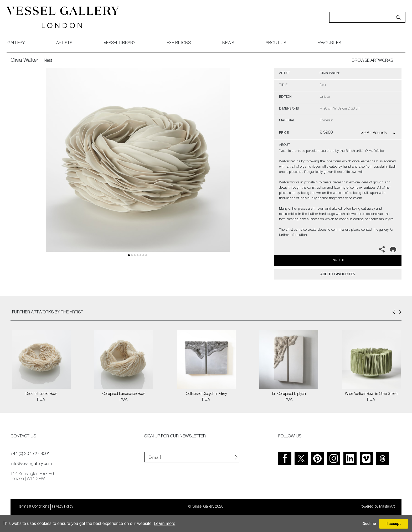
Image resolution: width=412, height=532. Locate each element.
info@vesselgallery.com (31, 464)
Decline (369, 524)
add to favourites (338, 274)
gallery (20, 43)
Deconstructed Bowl (41, 394)
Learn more (164, 523)
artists (68, 43)
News (232, 43)
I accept (394, 524)
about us (280, 43)
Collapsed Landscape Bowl (124, 394)
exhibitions (183, 43)
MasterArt (387, 507)
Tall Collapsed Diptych (289, 394)
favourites (333, 43)
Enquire (338, 260)
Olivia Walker (24, 61)
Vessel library (123, 43)
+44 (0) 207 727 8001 (30, 454)
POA (41, 400)
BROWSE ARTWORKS (372, 61)
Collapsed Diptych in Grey (206, 394)
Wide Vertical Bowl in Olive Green (371, 394)
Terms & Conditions (34, 507)
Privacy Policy (63, 507)
